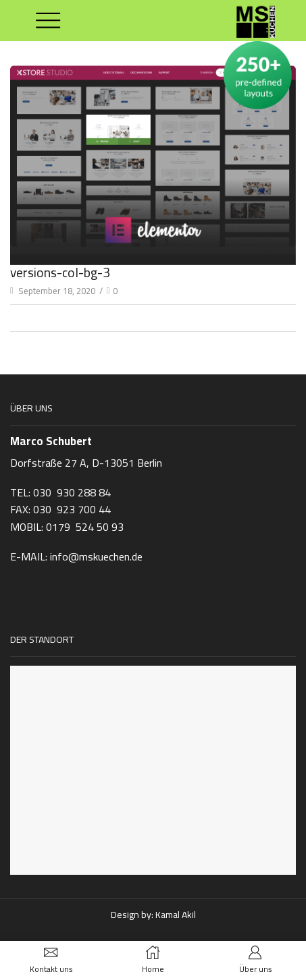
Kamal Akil (176, 915)
